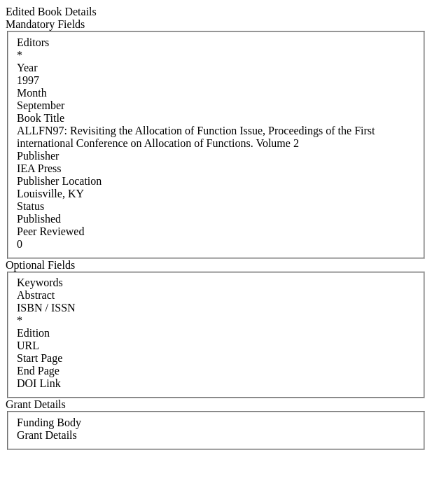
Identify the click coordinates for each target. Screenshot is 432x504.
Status (30, 206)
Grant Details (47, 435)
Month (32, 93)
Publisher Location (59, 181)
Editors (33, 42)
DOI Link (39, 383)
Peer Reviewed (50, 231)
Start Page (40, 358)
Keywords (40, 282)
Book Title (41, 118)
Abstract (36, 295)
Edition (33, 333)
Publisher (38, 156)
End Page (38, 371)
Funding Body (49, 422)
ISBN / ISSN (46, 308)
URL (28, 345)
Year (27, 68)
